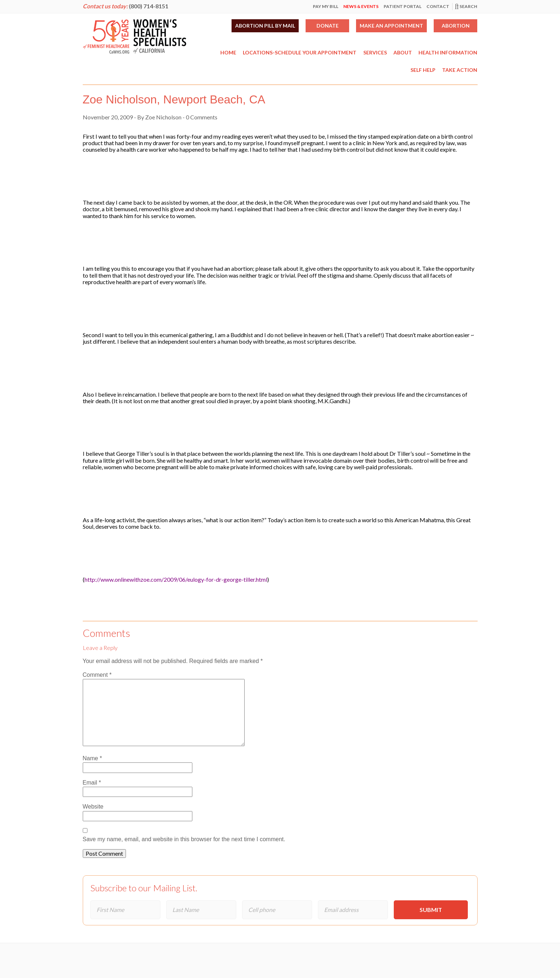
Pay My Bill (326, 6)
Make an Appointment (391, 26)
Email (92, 783)
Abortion (456, 26)
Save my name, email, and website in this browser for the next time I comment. (184, 839)
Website (93, 807)
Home (228, 52)
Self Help (423, 70)
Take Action (460, 70)
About (403, 52)
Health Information (448, 52)
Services (375, 52)
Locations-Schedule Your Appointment (300, 52)
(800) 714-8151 (149, 6)
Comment (97, 675)
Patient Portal (402, 6)
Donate (328, 26)
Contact (438, 6)
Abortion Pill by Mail (265, 26)
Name (92, 758)
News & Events (361, 6)
